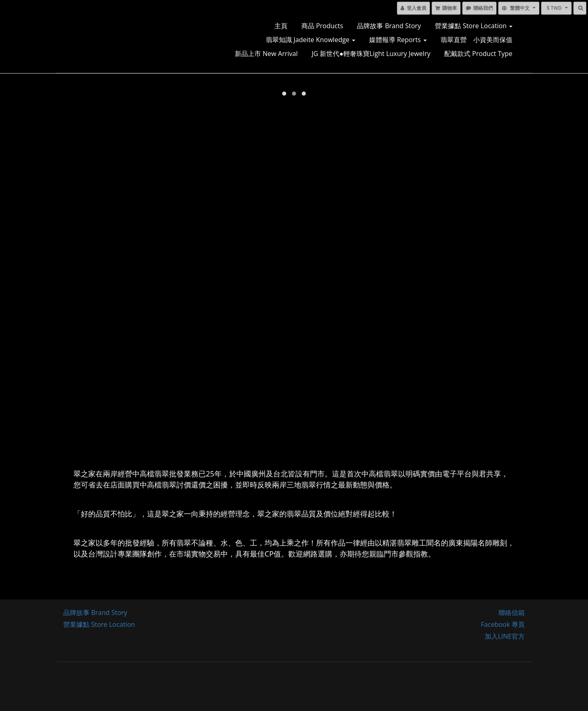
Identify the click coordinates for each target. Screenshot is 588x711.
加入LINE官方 (505, 636)
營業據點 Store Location (474, 26)
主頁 (281, 26)
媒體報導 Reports (398, 40)
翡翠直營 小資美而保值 (477, 40)
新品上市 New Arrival (266, 54)
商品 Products (322, 26)
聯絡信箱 (512, 613)
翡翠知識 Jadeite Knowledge (311, 40)
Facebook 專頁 (503, 624)
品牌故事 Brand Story (389, 26)
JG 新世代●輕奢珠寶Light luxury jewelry (371, 54)
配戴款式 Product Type (478, 54)
